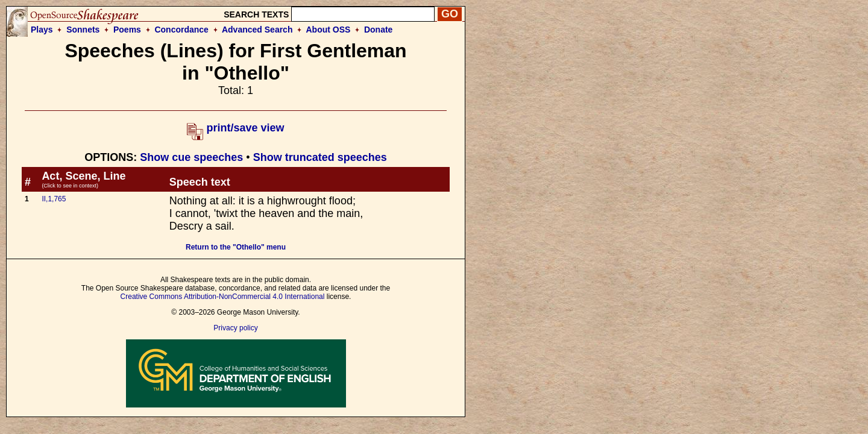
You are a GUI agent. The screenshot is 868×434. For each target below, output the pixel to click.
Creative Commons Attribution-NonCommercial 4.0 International (223, 297)
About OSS (329, 30)
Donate (378, 30)
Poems (127, 30)
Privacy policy (235, 328)
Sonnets (83, 30)
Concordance (181, 30)
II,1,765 (54, 199)
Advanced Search (257, 30)
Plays (42, 30)
